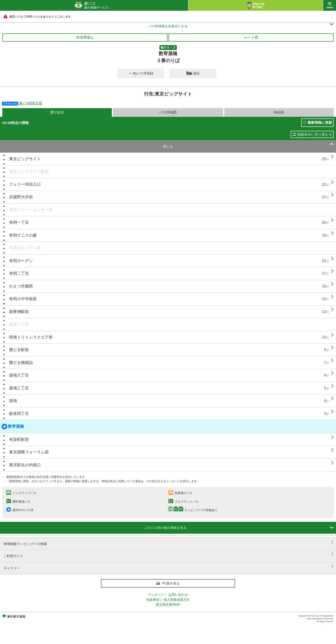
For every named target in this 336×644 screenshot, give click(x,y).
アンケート (156, 595)
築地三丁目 (19, 388)
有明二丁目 (19, 273)
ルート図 (251, 37)
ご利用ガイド (169, 554)
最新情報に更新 (320, 123)
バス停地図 (168, 112)
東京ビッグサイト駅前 (29, 172)
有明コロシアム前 (25, 248)
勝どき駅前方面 (22, 103)
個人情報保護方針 (177, 600)
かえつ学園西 (21, 286)
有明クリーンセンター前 (31, 210)
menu (330, 5)
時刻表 (279, 112)
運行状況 (57, 112)
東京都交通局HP (168, 605)
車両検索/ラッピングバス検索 (169, 542)
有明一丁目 (19, 222)
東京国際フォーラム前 (29, 452)
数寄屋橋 (13, 427)
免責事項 (153, 600)
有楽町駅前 (19, 439)
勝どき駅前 (19, 350)
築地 (13, 401)
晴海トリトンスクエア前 (31, 337)
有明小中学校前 (23, 299)
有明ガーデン (21, 261)
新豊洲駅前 (19, 312)
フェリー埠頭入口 (25, 184)
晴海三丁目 (19, 324)
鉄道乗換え (85, 37)
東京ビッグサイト (25, 159)
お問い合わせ (178, 595)
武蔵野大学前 (21, 197)
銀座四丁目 (19, 414)
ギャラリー (169, 566)
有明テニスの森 (23, 235)
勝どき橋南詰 (21, 363)
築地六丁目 (19, 375)
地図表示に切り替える (315, 134)
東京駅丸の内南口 (25, 465)
